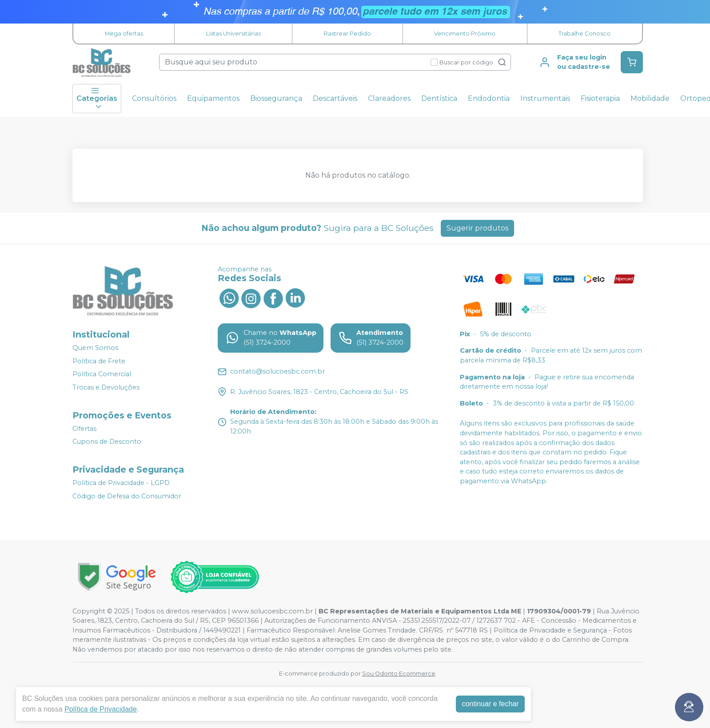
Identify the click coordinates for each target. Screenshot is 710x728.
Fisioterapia (600, 98)
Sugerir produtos (477, 228)
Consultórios (154, 98)
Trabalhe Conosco (584, 34)
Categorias (97, 99)
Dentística (439, 98)
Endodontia (489, 98)
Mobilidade (650, 98)
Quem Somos (95, 348)
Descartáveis (335, 98)
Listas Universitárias (233, 34)
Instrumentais (545, 98)
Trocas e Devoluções (106, 387)
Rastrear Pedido (347, 34)
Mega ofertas (124, 34)
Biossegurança (276, 98)
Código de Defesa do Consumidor (127, 496)
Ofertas (84, 429)
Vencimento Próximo (465, 34)
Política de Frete (99, 361)
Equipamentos (213, 98)
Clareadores (389, 98)
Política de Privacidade (101, 709)
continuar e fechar (490, 704)
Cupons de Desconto (107, 442)
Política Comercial (102, 374)
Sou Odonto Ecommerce (399, 674)
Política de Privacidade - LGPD (121, 483)
